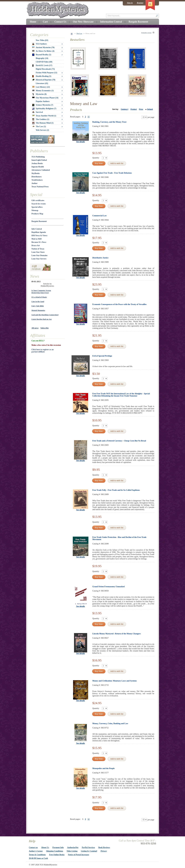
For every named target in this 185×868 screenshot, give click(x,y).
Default (150, 109)
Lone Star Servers (39, 259)
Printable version (146, 33)
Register (140, 3)
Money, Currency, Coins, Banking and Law (110, 724)
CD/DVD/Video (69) (44, 62)
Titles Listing (72, 851)
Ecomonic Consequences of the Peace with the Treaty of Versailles (120, 304)
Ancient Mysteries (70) (43, 47)
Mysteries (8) (39, 94)
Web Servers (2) (42, 130)
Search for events (39, 204)
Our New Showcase (83, 22)
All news (35, 328)
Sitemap (35, 210)
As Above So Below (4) (43, 51)
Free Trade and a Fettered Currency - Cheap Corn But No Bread (119, 441)
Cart (45, 22)
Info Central (37, 229)
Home (33, 22)
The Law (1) (39, 127)
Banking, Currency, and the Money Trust (109, 122)
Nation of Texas (38, 249)
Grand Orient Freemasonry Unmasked (109, 587)
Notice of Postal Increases (79, 855)
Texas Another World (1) (44, 116)
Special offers (37, 207)
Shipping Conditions (55, 851)
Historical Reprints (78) (44, 80)
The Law (79, 33)
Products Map (37, 214)
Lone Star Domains (40, 255)
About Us (45, 847)
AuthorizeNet (73, 847)
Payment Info (58, 847)
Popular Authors (43, 101)
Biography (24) (42, 58)
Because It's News (39, 242)
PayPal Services (88, 847)
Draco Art (36, 246)
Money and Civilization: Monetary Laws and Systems (115, 681)
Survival (38, 112)
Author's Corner (36, 851)
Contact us (33, 847)
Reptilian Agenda (39, 232)
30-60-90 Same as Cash (38, 858)
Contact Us (60, 22)
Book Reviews (104, 847)
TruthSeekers (37, 180)
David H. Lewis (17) (42, 66)
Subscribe (44, 328)
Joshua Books (37, 163)
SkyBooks (36, 173)
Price (141, 109)
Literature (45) (42, 83)
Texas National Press (40, 187)
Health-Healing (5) (42, 76)
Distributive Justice (100, 258)
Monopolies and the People (104, 768)
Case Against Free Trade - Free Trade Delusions (112, 173)
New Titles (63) (42, 40)
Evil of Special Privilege (102, 356)
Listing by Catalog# (89, 851)
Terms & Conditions (37, 855)
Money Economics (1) (43, 91)
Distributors (37, 177)
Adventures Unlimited (41, 170)
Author (35, 183)
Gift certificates (38, 200)
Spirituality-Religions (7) (44, 109)
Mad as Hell (37, 239)
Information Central (111, 22)
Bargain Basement (39, 221)
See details (81, 142)
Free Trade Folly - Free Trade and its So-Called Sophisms (116, 490)
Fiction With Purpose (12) (47, 73)
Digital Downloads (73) (45, 69)
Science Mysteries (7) (43, 105)
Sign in (130, 3)
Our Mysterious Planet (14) (45, 98)
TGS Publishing (38, 157)
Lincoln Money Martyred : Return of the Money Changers (117, 634)
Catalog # (125, 109)
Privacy (104, 851)
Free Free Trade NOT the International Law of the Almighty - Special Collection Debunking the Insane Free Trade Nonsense (121, 395)
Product (134, 109)
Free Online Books (57, 855)
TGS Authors (40, 44)
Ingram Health (38, 167)
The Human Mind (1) (43, 123)
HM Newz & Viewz (40, 236)
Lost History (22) (41, 87)
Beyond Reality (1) (42, 55)
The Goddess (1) (41, 119)
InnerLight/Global (39, 160)
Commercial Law (100, 216)
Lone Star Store (38, 252)
